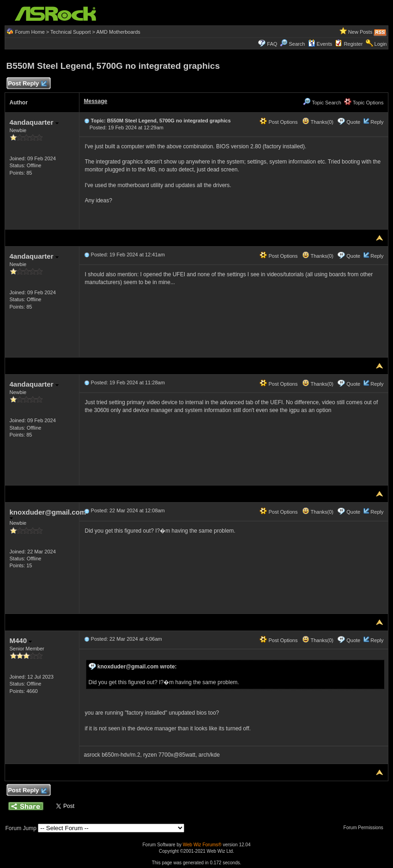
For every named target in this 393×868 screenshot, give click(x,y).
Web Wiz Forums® (202, 845)
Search (297, 44)
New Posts (360, 32)
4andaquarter (34, 122)
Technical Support (70, 32)
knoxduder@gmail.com (48, 514)
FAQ (272, 44)
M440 (21, 640)
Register (353, 44)
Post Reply (27, 84)
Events (320, 44)
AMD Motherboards (118, 32)
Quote (353, 122)
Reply (377, 122)
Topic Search (322, 103)
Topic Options (364, 103)
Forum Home (30, 32)
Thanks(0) (318, 122)
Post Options (278, 122)
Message (96, 101)
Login (381, 44)
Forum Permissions (366, 828)
